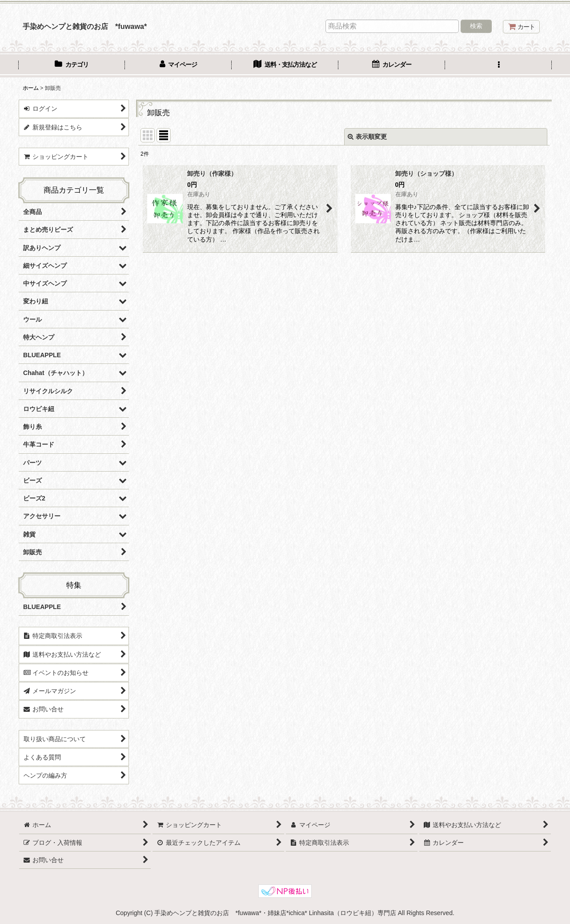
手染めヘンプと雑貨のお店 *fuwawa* (85, 26)
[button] (498, 65)
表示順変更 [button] (367, 137)
